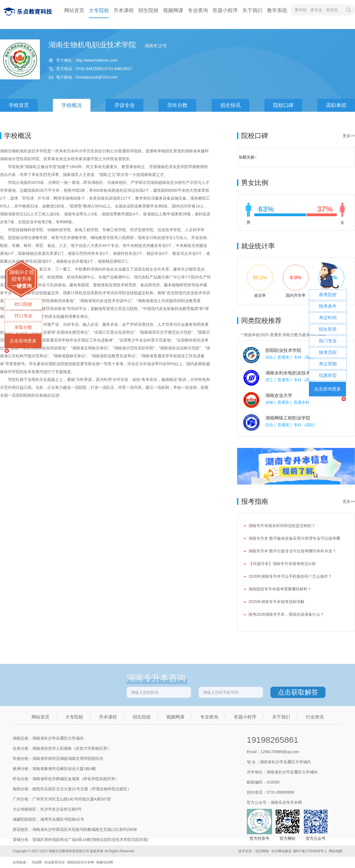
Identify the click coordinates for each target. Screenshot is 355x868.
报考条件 (328, 306)
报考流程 (328, 352)
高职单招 (336, 105)
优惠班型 (328, 375)
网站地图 (336, 851)
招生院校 (148, 10)
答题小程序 (225, 10)
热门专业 (328, 341)
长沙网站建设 (281, 851)
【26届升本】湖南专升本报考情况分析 (282, 564)
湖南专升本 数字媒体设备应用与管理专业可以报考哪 (294, 538)
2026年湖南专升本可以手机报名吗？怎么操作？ (290, 576)
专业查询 (198, 10)
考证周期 (328, 364)
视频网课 (173, 10)
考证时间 (328, 318)
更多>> (349, 136)
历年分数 (177, 105)
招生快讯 (230, 105)
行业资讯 (315, 717)
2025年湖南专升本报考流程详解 (276, 602)
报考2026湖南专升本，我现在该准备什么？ (286, 614)
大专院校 (99, 10)
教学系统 (277, 10)
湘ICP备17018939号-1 (310, 851)
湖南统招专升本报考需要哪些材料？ (280, 589)
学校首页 (19, 105)
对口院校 (23, 304)
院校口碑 (283, 105)
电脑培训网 (105, 862)
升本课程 (124, 10)
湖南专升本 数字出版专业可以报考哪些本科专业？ (292, 551)
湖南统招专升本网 (80, 862)
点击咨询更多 (23, 341)
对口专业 (23, 316)
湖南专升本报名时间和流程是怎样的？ (282, 526)
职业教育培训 (55, 862)
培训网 (37, 862)
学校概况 (72, 105)
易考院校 (328, 295)
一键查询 (22, 286)
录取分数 (23, 327)
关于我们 (252, 10)
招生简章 (328, 329)
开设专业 (125, 105)
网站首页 (74, 10)
